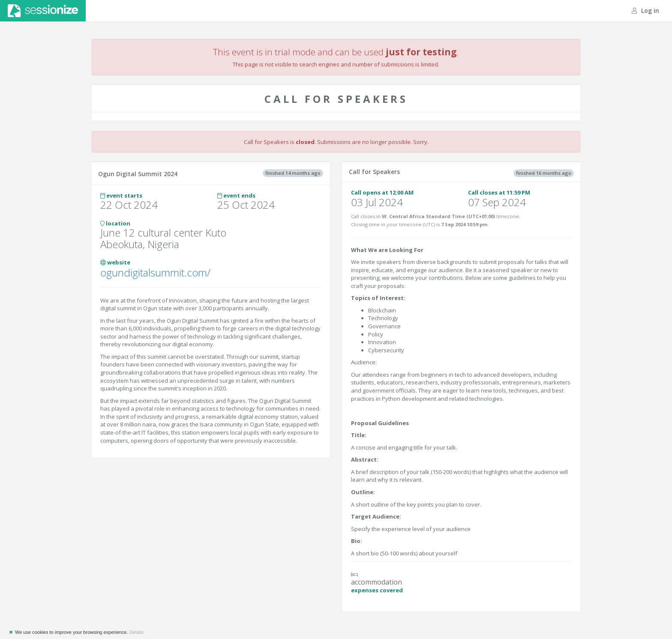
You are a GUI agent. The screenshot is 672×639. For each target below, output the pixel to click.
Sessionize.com (43, 11)
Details (136, 632)
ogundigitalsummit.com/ (155, 272)
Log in (645, 10)
